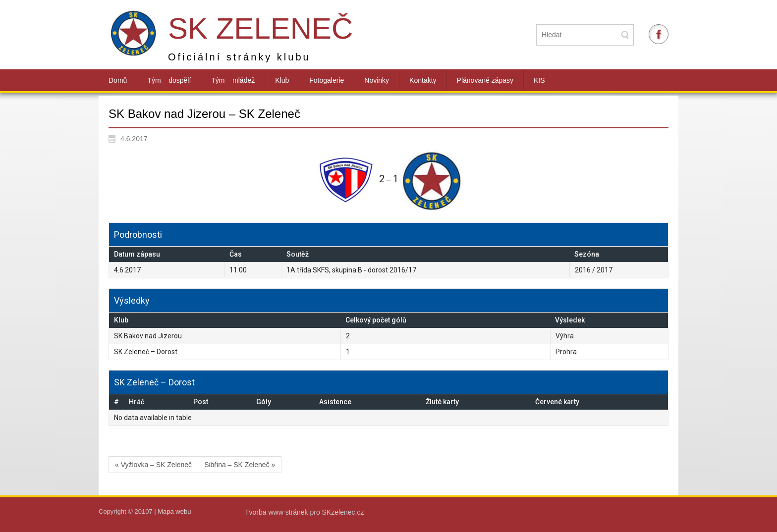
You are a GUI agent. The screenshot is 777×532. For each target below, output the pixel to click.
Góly (264, 402)
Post (201, 402)
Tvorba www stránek (277, 512)
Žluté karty (442, 402)
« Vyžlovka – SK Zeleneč (153, 465)
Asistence (335, 402)
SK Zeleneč (260, 28)
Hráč (137, 402)
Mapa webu (174, 511)
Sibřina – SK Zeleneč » (240, 465)
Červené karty (557, 402)
